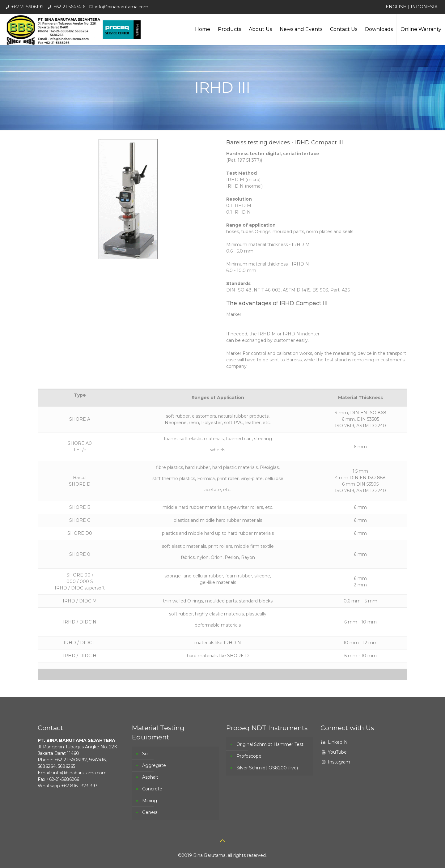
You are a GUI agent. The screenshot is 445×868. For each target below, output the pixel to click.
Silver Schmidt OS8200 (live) (267, 768)
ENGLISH (396, 7)
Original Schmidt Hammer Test (270, 744)
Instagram (339, 762)
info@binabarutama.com (122, 7)
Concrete (152, 789)
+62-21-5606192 (27, 7)
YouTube (337, 752)
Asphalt (150, 777)
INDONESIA (424, 7)
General (150, 812)
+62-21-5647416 (69, 7)
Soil (146, 754)
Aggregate (154, 765)
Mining (150, 801)
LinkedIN (338, 742)
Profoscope (249, 756)
